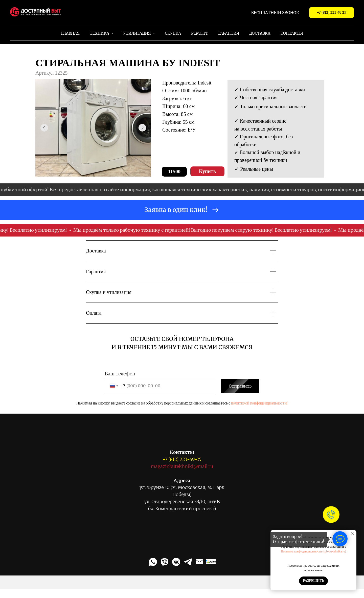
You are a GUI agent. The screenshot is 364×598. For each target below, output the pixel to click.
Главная (70, 33)
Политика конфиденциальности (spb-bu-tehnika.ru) (313, 551)
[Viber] (165, 562)
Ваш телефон (120, 374)
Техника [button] (100, 33)
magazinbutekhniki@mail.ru (182, 466)
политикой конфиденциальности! (259, 403)
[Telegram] (188, 562)
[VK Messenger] (176, 562)
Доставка (260, 33)
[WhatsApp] (153, 562)
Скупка (173, 33)
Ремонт (200, 33)
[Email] (199, 562)
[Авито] (211, 562)
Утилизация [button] (137, 33)
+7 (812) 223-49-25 (182, 459)
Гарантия (229, 33)
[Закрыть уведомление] (353, 534)
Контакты (292, 33)
